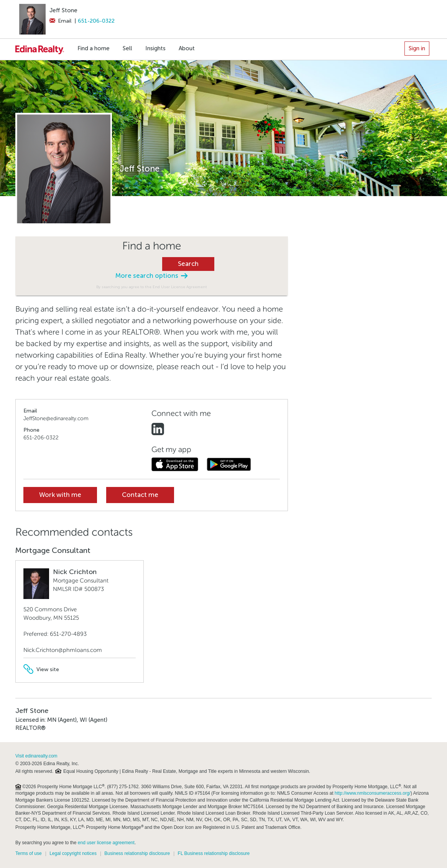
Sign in (417, 48)
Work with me (60, 495)
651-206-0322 (96, 21)
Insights (155, 48)
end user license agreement (106, 843)
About (187, 48)
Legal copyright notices (73, 853)
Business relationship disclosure (137, 853)
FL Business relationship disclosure (214, 853)
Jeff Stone (63, 10)
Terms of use (29, 853)
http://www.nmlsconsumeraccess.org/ (373, 793)
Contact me (140, 495)
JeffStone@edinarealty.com (56, 418)
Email (60, 21)
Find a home (94, 48)
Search (188, 264)
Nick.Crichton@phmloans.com (63, 650)
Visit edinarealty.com (36, 756)
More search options (151, 276)
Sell (127, 48)
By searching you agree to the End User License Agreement (152, 287)
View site (41, 669)
